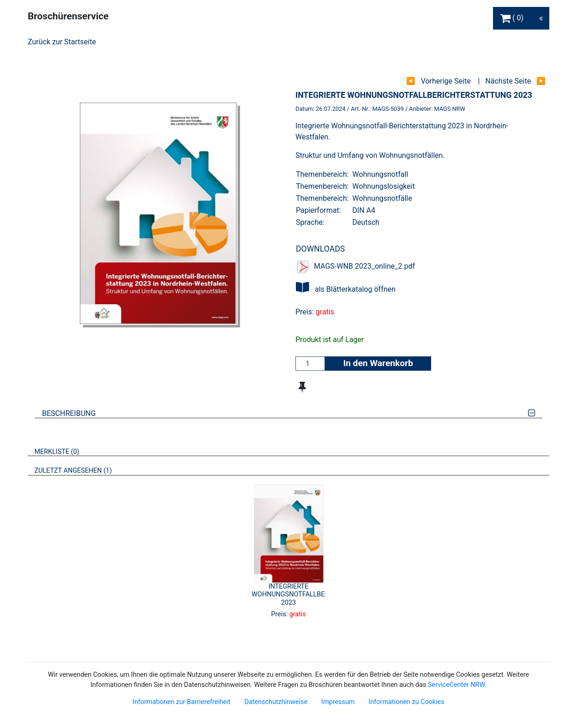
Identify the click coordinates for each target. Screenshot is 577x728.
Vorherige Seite (446, 81)
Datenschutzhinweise (276, 702)
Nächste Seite (508, 81)
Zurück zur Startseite (62, 42)
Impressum (338, 702)
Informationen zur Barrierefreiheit (181, 702)
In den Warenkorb (378, 363)
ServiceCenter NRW (457, 685)
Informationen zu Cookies (406, 702)
